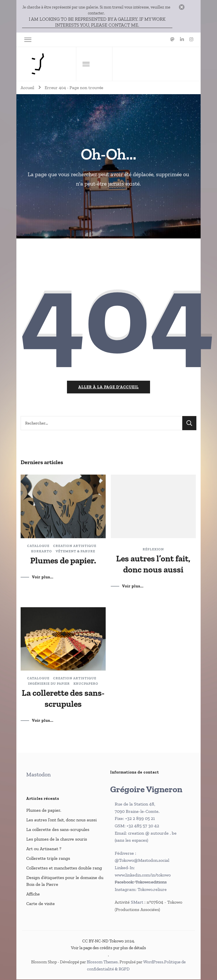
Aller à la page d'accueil (108, 388)
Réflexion (153, 550)
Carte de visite (41, 904)
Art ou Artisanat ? (44, 849)
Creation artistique (75, 546)
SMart (138, 903)
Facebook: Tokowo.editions (141, 883)
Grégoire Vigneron (146, 790)
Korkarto (42, 552)
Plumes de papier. (63, 561)
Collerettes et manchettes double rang (64, 868)
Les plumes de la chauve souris (57, 840)
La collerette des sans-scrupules (58, 830)
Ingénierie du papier (49, 684)
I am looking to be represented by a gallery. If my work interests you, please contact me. (97, 22)
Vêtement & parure (75, 552)
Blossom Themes (102, 962)
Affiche (33, 894)
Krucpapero (86, 684)
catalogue (38, 546)
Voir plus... (43, 578)
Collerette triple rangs (48, 859)
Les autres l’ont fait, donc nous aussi (61, 820)
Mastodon (38, 775)
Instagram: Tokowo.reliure (141, 890)
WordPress (153, 962)
